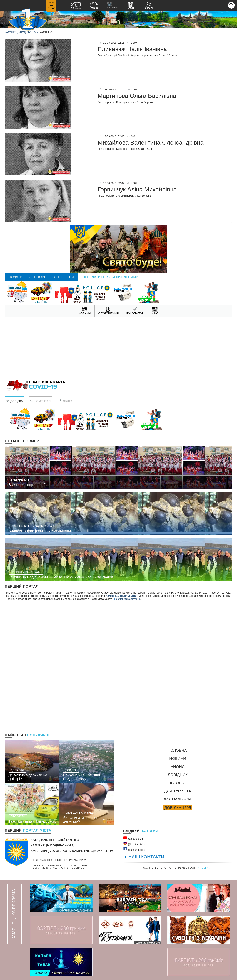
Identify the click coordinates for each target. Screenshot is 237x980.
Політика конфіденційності (49, 860)
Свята (65, 401)
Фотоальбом (178, 799)
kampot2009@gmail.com (93, 851)
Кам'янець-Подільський (121, 596)
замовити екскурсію (127, 599)
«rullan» (205, 868)
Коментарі (41, 401)
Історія (178, 783)
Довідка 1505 (178, 808)
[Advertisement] (118, 346)
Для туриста (178, 791)
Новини (178, 758)
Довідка (14, 401)
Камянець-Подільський (22, 32)
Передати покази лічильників (110, 277)
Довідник (178, 775)
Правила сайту (77, 860)
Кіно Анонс (112, 5)
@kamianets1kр (135, 844)
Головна (178, 750)
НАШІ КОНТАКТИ (147, 857)
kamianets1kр (133, 838)
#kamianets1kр (134, 849)
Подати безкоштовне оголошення (41, 277)
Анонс (178, 767)
